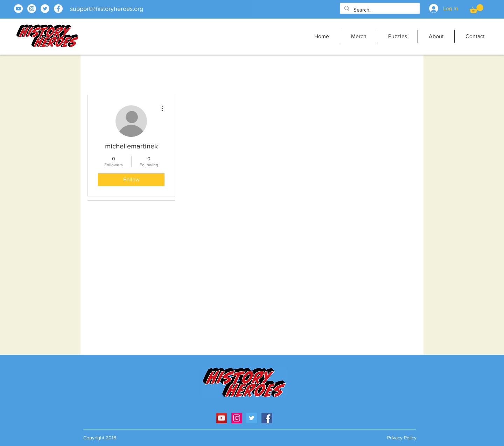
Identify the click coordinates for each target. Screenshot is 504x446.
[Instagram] (32, 9)
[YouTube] (18, 9)
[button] (477, 9)
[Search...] (379, 10)
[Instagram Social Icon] (237, 418)
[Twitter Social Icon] (252, 418)
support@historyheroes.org (107, 9)
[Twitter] (45, 9)
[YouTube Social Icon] (222, 418)
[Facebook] (58, 9)
